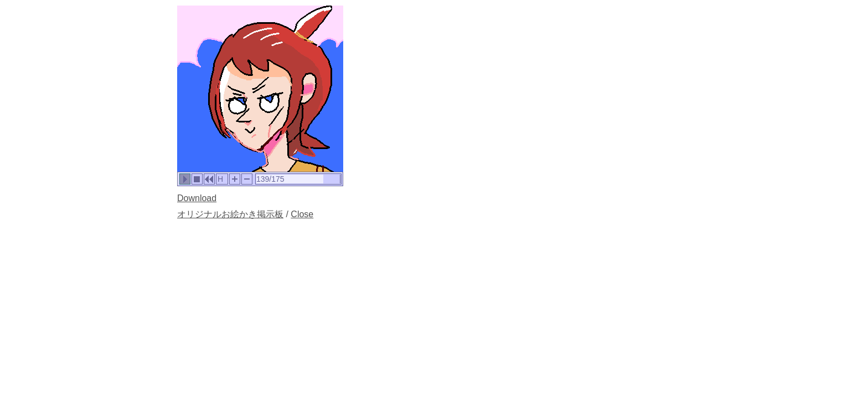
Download (197, 198)
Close (302, 214)
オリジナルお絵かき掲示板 (230, 214)
